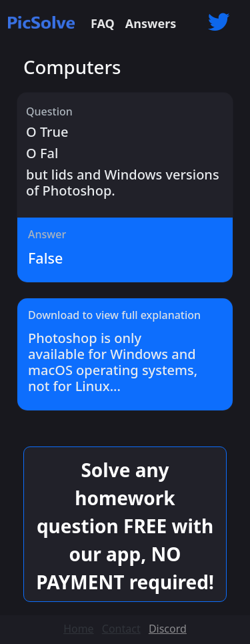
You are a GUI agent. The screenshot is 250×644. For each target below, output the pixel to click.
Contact (121, 629)
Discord (168, 629)
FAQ (103, 23)
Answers (151, 23)
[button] (219, 24)
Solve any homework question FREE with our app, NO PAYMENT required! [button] (125, 526)
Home (79, 629)
